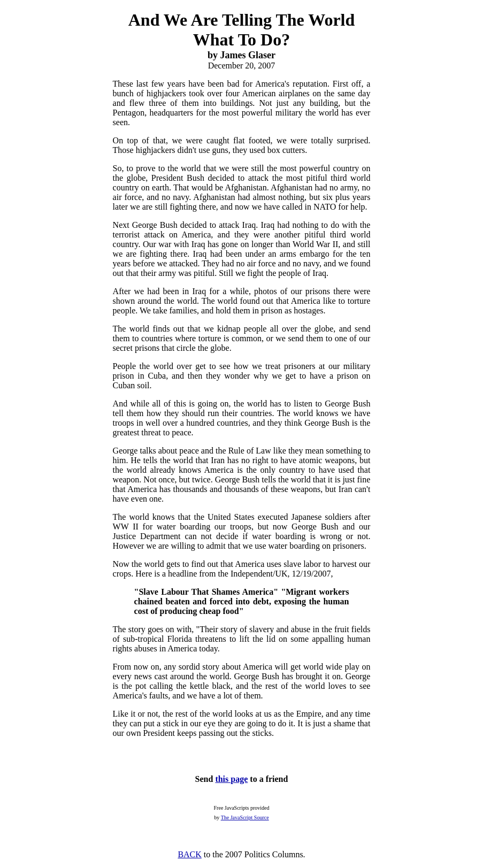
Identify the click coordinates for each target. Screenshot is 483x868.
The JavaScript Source (245, 817)
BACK (189, 854)
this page (231, 779)
